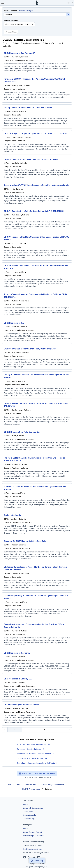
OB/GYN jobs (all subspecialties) (53, 785)
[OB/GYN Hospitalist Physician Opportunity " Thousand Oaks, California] (37, 142)
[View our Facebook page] (25, 857)
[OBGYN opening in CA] (37, 332)
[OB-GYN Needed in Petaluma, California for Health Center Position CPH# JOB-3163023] (37, 276)
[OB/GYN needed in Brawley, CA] (37, 688)
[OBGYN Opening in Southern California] (37, 713)
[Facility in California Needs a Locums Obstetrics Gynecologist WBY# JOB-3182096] (37, 385)
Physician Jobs (30, 785)
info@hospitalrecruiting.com (33, 849)
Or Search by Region (26, 11)
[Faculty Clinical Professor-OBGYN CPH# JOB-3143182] (37, 116)
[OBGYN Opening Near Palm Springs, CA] (37, 441)
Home (9, 785)
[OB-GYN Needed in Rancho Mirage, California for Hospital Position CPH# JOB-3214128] (37, 414)
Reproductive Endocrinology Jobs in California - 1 (37, 763)
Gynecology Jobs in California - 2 (30, 749)
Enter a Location (10, 11)
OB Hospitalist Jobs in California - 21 (32, 758)
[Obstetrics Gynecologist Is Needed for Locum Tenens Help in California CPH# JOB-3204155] (37, 577)
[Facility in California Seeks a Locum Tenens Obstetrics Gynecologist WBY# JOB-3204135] (37, 468)
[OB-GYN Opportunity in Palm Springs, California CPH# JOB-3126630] (37, 220)
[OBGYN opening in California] (37, 662)
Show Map (37, 861)
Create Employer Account (33, 832)
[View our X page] (29, 857)
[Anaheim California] (37, 524)
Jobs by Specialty (30, 815)
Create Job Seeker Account (33, 808)
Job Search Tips (29, 819)
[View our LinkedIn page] (39, 857)
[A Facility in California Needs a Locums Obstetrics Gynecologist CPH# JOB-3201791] (37, 497)
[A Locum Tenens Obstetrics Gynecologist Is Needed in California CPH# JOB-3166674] (37, 304)
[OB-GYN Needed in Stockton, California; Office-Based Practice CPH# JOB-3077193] (37, 247)
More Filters (11, 32)
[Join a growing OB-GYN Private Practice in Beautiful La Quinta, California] (37, 194)
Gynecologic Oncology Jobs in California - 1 (35, 744)
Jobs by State (28, 812)
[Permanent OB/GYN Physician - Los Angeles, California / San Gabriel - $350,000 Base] (37, 89)
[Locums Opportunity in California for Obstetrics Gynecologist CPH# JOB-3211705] (37, 606)
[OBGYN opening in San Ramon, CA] (37, 62)
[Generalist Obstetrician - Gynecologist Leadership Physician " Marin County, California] (37, 634)
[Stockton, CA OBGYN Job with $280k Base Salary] (37, 550)
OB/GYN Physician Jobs (31, 789)
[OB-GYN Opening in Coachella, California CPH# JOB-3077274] (37, 168)
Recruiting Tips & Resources (34, 836)
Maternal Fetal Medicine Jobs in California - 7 (35, 754)
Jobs (18, 785)
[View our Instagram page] (34, 857)
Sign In (70, 3)
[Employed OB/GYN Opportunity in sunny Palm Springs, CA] (37, 358)
